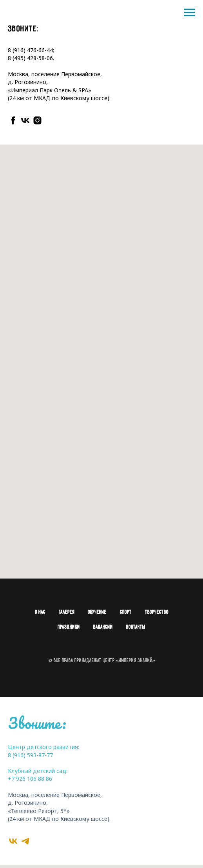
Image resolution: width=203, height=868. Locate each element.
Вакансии (103, 627)
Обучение (97, 613)
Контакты (136, 627)
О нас (40, 613)
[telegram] (25, 841)
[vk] (25, 120)
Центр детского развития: (43, 747)
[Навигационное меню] (190, 13)
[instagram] (37, 120)
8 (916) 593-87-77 (30, 755)
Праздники (69, 627)
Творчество (157, 613)
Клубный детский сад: (38, 771)
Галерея (67, 613)
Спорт (126, 613)
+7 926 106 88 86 (30, 779)
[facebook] (13, 120)
